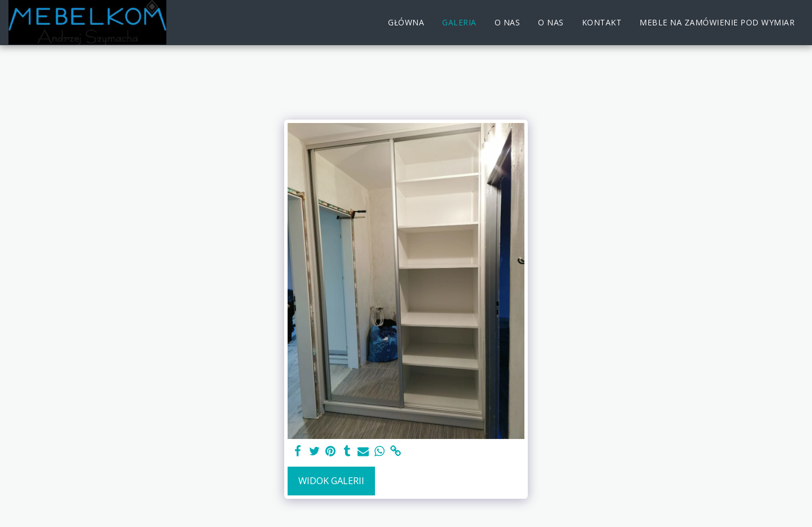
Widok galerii (331, 480)
